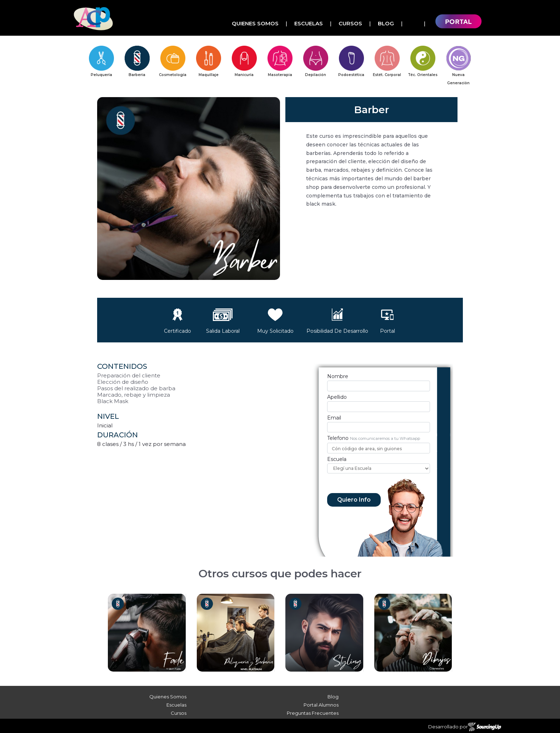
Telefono (338, 438)
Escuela (337, 459)
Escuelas (309, 23)
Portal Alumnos (321, 705)
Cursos (350, 23)
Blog (386, 23)
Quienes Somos (255, 23)
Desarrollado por (465, 727)
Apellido (337, 397)
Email (334, 418)
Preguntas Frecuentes (313, 713)
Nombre (338, 376)
